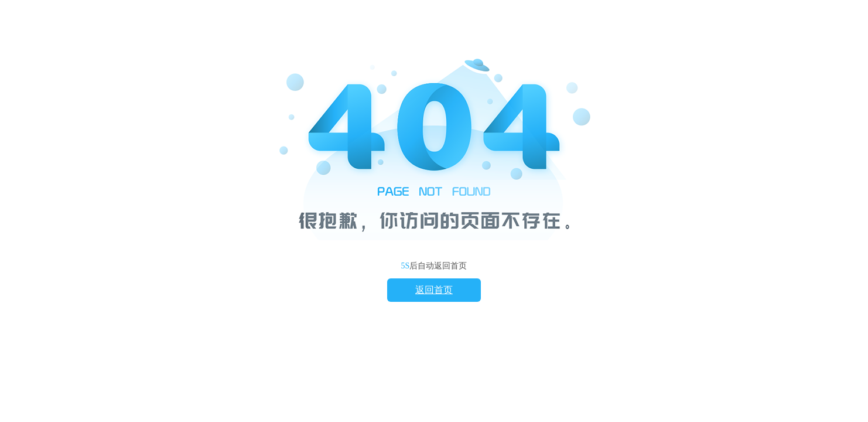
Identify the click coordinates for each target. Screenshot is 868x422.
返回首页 (434, 290)
